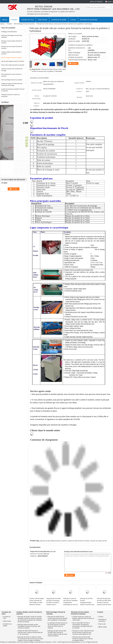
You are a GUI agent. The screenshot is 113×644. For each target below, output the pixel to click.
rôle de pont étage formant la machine (13, 61)
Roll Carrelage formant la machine (24, 24)
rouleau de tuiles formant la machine (78, 541)
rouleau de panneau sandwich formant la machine (13, 90)
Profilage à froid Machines (9, 32)
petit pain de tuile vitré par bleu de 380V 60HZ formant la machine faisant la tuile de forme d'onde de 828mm (104, 603)
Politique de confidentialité (8, 642)
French (110, 2)
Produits (14, 20)
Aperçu (5, 20)
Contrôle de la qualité (59, 20)
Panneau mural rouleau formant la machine (11, 42)
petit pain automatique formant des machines (12, 36)
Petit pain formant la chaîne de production (10, 96)
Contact (73, 20)
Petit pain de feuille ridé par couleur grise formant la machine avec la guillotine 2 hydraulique (58, 618)
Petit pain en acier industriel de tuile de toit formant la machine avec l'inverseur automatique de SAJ (83, 632)
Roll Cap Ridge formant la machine (12, 80)
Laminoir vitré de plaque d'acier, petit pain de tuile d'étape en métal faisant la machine (37, 602)
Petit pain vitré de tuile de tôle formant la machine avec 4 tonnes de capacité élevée (82, 639)
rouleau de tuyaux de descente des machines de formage (12, 84)
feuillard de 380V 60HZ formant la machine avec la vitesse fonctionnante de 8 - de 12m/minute (30, 632)
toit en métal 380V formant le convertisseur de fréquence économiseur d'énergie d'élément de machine (82, 625)
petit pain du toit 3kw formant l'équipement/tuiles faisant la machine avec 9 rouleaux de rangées (87, 603)
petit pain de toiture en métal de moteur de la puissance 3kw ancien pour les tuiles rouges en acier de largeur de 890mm (30, 639)
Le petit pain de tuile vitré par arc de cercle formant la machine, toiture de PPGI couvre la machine (58, 625)
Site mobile (103, 627)
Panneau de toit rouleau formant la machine (12, 47)
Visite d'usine (42, 20)
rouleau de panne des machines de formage (12, 70)
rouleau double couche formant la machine (11, 53)
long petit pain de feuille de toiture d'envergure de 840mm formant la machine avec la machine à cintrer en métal (53, 604)
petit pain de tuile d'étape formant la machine (53, 541)
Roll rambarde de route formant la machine (11, 75)
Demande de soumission (89, 20)
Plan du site (102, 624)
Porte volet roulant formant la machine (13, 65)
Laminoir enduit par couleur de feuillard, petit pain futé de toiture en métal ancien (83, 618)
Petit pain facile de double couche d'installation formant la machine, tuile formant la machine (29, 626)
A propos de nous (28, 20)
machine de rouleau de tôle (98, 541)
